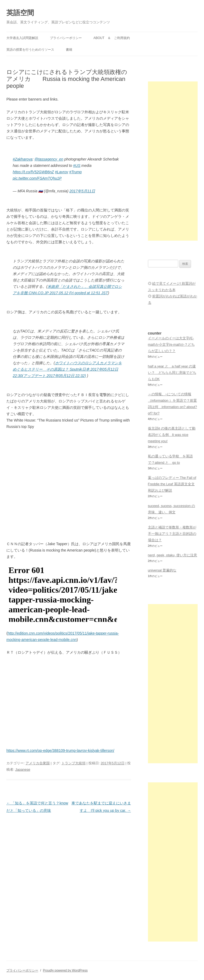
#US (77, 166)
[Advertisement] (173, 161)
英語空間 (20, 13)
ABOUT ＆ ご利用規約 (112, 38)
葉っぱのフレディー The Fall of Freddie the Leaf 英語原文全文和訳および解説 (172, 484)
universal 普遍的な (162, 570)
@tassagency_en (49, 159)
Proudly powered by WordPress (65, 970)
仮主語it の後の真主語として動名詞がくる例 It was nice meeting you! (172, 435)
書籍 (69, 50)
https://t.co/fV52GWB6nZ (33, 172)
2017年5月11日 (82, 191)
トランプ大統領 (73, 763)
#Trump (75, 172)
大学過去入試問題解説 (22, 38)
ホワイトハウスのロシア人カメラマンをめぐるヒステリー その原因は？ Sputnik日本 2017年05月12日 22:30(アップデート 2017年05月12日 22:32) (67, 369)
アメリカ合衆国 (38, 763)
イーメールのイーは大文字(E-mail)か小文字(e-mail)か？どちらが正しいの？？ (171, 344)
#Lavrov (62, 172)
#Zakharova (23, 159)
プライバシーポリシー (66, 38)
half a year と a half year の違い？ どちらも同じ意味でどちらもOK (172, 373)
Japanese (23, 769)
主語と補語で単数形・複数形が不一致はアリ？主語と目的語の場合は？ (172, 534)
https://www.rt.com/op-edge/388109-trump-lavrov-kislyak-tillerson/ (60, 751)
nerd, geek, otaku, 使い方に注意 (173, 555)
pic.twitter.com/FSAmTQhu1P (37, 178)
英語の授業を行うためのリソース (30, 50)
